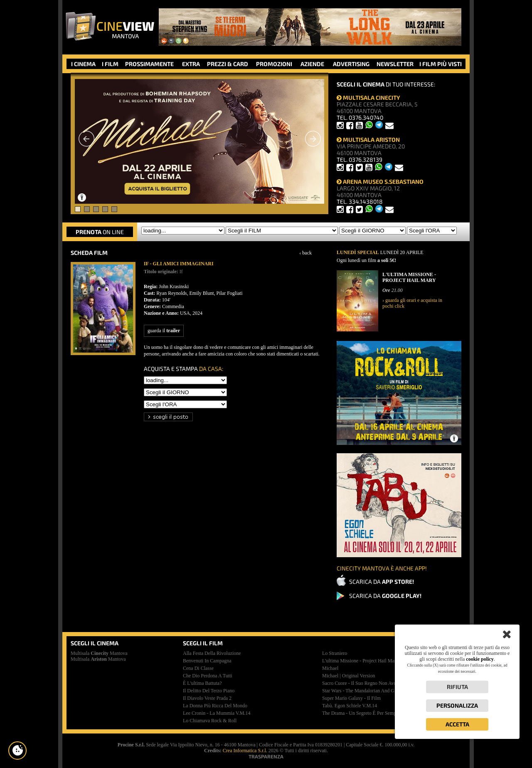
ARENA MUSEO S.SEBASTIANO (380, 182)
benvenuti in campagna (207, 661)
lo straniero (335, 653)
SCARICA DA (382, 582)
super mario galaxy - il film (351, 698)
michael (330, 668)
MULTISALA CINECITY (368, 98)
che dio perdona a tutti (208, 676)
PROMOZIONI (274, 64)
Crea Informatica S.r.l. (245, 751)
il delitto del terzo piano (209, 691)
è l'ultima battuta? (202, 683)
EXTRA (191, 64)
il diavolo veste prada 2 (207, 698)
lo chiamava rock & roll (210, 721)
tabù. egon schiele (350, 706)
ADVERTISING (351, 64)
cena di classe (198, 668)
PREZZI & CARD (228, 64)
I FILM (110, 64)
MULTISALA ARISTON (368, 140)
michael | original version (349, 676)
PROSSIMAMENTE (149, 64)
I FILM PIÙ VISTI (441, 64)
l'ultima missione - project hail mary (360, 661)
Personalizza (457, 705)
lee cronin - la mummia (217, 713)
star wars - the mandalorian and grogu (363, 691)
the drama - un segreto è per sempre (361, 713)
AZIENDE (312, 64)
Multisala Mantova (99, 653)
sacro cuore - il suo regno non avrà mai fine (370, 683)
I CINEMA (83, 64)
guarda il (164, 331)
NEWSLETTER (395, 64)
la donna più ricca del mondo (215, 706)
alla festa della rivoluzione (212, 653)
